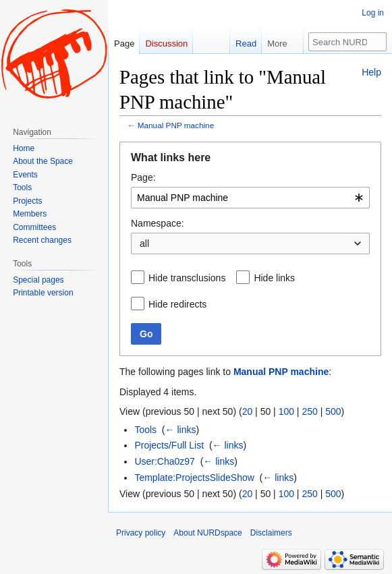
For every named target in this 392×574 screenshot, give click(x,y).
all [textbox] (144, 243)
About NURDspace (207, 533)
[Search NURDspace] (347, 42)
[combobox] (250, 198)
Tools (145, 430)
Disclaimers (271, 533)
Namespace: (158, 223)
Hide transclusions (187, 278)
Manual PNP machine (176, 125)
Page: (143, 177)
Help (371, 72)
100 (286, 411)
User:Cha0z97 (165, 461)
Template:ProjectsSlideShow (194, 478)
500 (333, 411)
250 (309, 411)
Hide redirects (177, 304)
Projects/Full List (169, 445)
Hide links (274, 278)
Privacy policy (141, 533)
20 (248, 411)
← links (181, 430)
